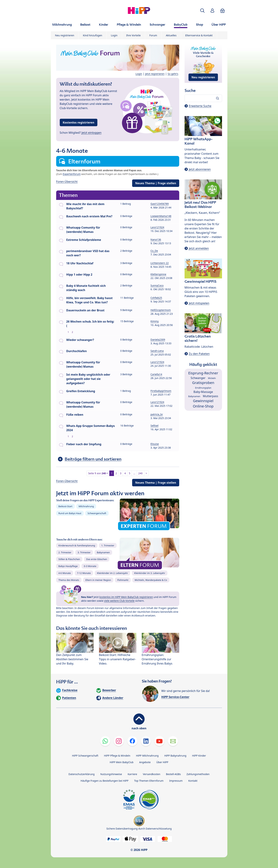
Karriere (132, 774)
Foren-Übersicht (67, 182)
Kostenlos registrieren (79, 122)
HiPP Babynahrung (175, 756)
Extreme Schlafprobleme (84, 240)
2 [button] (116, 473)
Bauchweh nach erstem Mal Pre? (89, 216)
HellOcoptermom (161, 310)
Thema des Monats (69, 580)
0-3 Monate (90, 566)
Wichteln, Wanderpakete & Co (151, 580)
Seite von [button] (97, 473)
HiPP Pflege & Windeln (117, 756)
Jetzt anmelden (199, 248)
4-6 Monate (65, 573)
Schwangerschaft (97, 513)
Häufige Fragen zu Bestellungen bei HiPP (104, 781)
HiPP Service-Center (175, 697)
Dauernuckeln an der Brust (86, 310)
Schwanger (198, 378)
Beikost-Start (65, 506)
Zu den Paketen (199, 354)
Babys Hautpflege (68, 566)
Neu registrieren (65, 35)
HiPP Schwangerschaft (85, 756)
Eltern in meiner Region (98, 580)
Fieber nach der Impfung (84, 444)
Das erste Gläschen (97, 559)
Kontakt (193, 781)
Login (114, 35)
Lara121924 (157, 227)
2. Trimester (65, 552)
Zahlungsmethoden (198, 774)
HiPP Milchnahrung (147, 756)
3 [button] (121, 473)
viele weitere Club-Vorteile (119, 601)
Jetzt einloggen (91, 133)
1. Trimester (108, 545)
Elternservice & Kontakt (199, 35)
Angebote (145, 762)
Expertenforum (72, 174)
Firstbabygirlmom (161, 391)
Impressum (176, 781)
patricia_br (157, 414)
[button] (202, 11)
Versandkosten (152, 774)
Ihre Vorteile (133, 35)
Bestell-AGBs (173, 774)
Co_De (154, 251)
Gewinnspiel (203, 401)
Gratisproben (203, 383)
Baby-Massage (203, 392)
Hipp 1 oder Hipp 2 (79, 274)
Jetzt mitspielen (199, 303)
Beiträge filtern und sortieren (93, 459)
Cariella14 (156, 374)
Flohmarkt (123, 580)
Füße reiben (75, 415)
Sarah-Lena (157, 351)
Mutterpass (210, 396)
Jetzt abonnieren (200, 169)
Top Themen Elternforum (149, 781)
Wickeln (212, 378)
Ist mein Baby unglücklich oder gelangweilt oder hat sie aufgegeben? (88, 379)
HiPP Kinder (199, 756)
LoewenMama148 (161, 216)
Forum (153, 35)
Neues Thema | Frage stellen (156, 183)
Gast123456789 (160, 204)
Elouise (155, 444)
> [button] (146, 473)
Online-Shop (203, 406)
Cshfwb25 (156, 298)
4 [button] (125, 473)
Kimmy (155, 321)
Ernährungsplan (203, 388)
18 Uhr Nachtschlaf (80, 263)
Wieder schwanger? (80, 340)
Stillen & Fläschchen (69, 559)
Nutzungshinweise (111, 774)
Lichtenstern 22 (160, 263)
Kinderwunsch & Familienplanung (77, 545)
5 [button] (129, 473)
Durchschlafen (77, 351)
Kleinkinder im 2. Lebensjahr (113, 573)
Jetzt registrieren (155, 74)
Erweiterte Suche (200, 106)
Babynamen (103, 552)
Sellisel (155, 426)
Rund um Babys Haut (70, 513)
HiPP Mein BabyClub (122, 762)
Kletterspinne (158, 274)
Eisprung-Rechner (203, 373)
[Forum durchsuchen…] (203, 98)
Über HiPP (162, 762)
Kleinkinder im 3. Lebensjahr (150, 573)
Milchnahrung (86, 506)
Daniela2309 (158, 340)
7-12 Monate (84, 573)
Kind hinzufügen (93, 35)
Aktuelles (171, 35)
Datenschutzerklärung (81, 774)
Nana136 (156, 240)
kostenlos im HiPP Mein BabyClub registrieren (126, 597)
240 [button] (141, 473)
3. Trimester (84, 552)
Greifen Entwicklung (81, 391)
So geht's (173, 74)
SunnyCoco (157, 285)
